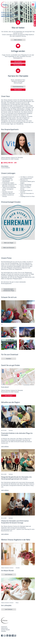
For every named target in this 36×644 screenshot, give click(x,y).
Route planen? (5, 387)
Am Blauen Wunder (7, 571)
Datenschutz (4, 628)
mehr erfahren (5, 447)
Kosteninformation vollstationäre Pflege (9, 290)
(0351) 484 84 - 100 (9, 163)
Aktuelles (4, 631)
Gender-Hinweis (5, 630)
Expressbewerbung (18, 87)
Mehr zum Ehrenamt (9, 248)
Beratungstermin (18, 65)
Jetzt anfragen (18, 62)
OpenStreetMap (27, 385)
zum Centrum (9, 575)
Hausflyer (9, 359)
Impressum (4, 627)
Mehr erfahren (18, 40)
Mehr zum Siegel (9, 243)
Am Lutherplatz (6, 605)
